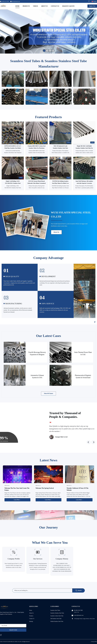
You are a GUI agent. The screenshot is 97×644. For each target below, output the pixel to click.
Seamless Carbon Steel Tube (57, 616)
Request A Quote (68, 6)
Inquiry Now (92, 6)
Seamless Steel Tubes (55, 610)
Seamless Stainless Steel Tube (57, 613)
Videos (35, 6)
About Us (44, 6)
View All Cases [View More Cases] (48, 393)
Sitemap (31, 621)
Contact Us (55, 6)
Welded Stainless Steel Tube (57, 621)
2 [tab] (47, 51)
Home (17, 6)
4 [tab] (53, 51)
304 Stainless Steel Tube (56, 619)
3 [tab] (50, 51)
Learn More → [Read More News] (17, 500)
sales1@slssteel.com (16, 1)
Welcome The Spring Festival (45, 488)
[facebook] (1, 635)
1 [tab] (44, 51)
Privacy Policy (94, 642)
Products (26, 6)
